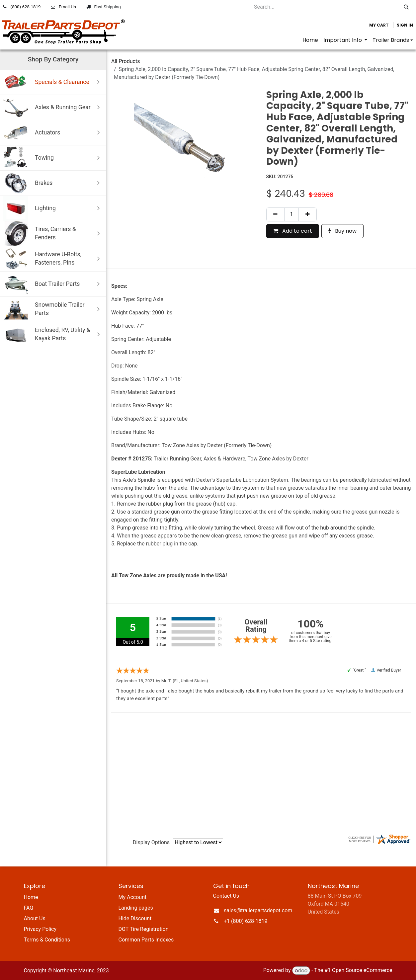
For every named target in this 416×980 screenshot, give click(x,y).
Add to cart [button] (293, 231)
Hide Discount (135, 918)
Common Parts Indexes (146, 940)
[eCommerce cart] (379, 25)
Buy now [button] (342, 231)
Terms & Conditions (47, 940)
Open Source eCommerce (362, 971)
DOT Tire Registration (144, 929)
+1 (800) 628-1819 (246, 921)
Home (31, 897)
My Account (133, 897)
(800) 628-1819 (26, 7)
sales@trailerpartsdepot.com (258, 910)
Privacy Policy (40, 929)
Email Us (67, 7)
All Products (125, 61)
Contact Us (226, 896)
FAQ (29, 908)
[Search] (406, 7)
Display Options (151, 842)
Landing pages (136, 908)
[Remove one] (275, 214)
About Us (35, 918)
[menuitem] (310, 40)
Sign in (405, 25)
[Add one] (308, 214)
